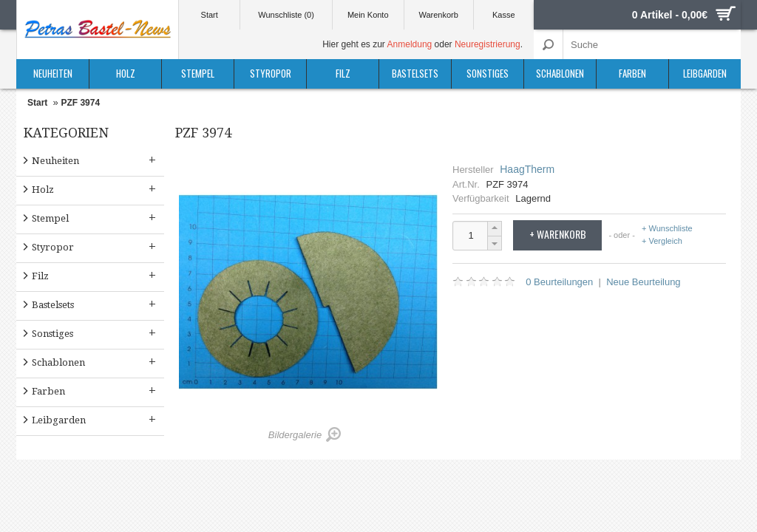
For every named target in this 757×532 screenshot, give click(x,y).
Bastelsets (415, 73)
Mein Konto (368, 15)
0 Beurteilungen (559, 282)
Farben (632, 73)
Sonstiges (488, 73)
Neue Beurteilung (643, 282)
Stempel (198, 73)
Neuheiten (53, 73)
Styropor (271, 73)
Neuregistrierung (488, 44)
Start (210, 15)
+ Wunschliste (667, 229)
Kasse (504, 15)
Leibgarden (705, 73)
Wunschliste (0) (286, 15)
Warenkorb (438, 15)
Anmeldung (410, 44)
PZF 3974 (80, 103)
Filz (343, 73)
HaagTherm (527, 169)
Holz (126, 73)
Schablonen (560, 73)
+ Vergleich (662, 241)
